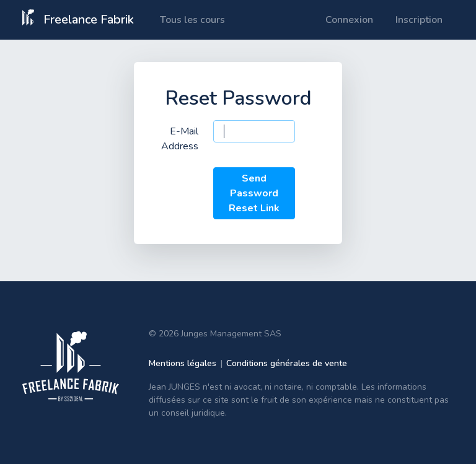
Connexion (349, 20)
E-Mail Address (180, 139)
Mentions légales (183, 363)
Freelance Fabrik (78, 19)
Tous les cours (192, 20)
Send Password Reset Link (254, 193)
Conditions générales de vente (287, 363)
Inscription (419, 20)
